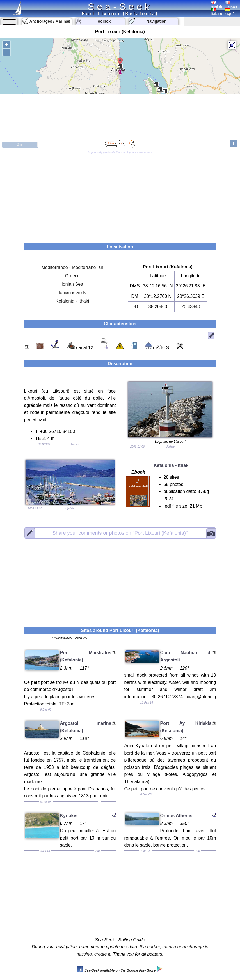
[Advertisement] (120, 196)
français (231, 5)
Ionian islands (72, 293)
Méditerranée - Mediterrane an (72, 267)
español (231, 12)
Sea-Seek (120, 6)
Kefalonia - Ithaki (72, 301)
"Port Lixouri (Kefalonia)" (120, 533)
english (217, 5)
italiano (217, 12)
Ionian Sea (72, 284)
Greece (72, 276)
